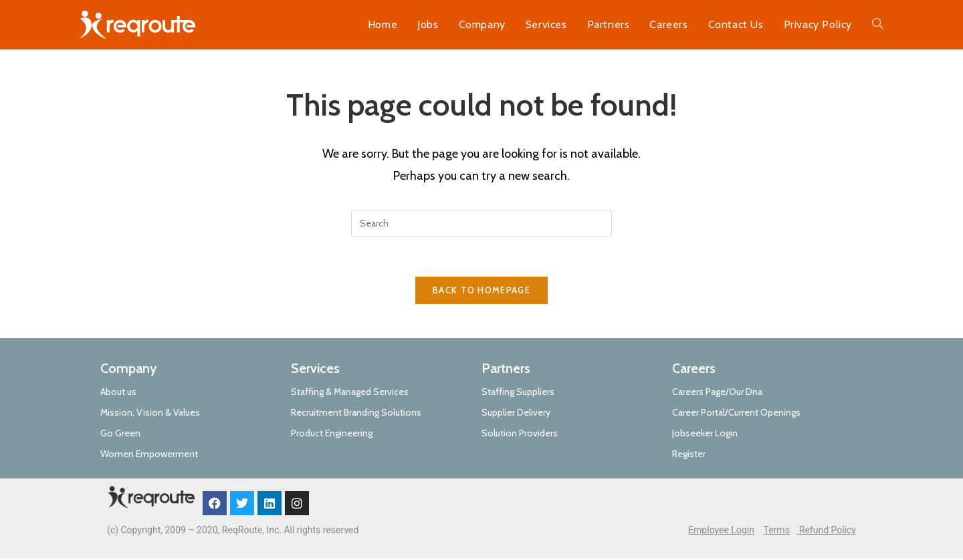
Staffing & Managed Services (350, 392)
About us (118, 392)
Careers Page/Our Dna (717, 392)
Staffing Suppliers (518, 392)
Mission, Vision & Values (150, 413)
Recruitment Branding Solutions (356, 413)
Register (689, 455)
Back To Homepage (481, 291)
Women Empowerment (149, 455)
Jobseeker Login (705, 434)
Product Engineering (332, 434)
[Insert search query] (481, 223)
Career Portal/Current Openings (736, 413)
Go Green (120, 434)
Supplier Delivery (516, 413)
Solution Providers (520, 434)
